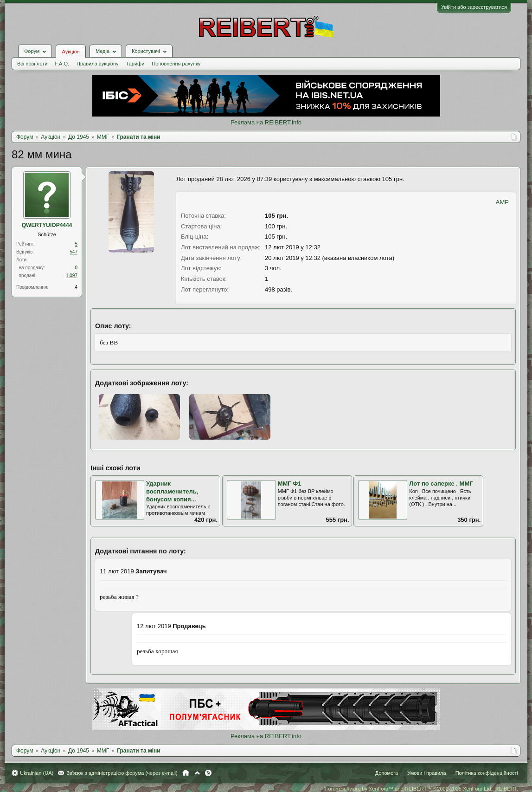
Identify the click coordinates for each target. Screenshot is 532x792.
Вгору (197, 773)
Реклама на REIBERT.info (266, 122)
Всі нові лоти (32, 64)
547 (74, 252)
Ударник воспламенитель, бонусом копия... (172, 491)
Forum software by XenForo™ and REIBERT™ (422, 789)
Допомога (387, 773)
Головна (186, 773)
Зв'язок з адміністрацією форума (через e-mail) (122, 773)
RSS (208, 773)
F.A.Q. (62, 64)
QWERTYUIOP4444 (47, 225)
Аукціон (71, 52)
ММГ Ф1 (290, 484)
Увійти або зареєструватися (474, 7)
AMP (502, 202)
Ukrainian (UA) (37, 773)
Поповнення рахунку (176, 64)
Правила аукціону (97, 64)
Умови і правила (426, 773)
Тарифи (135, 64)
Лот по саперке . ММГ (441, 484)
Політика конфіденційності (487, 773)
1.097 (72, 276)
